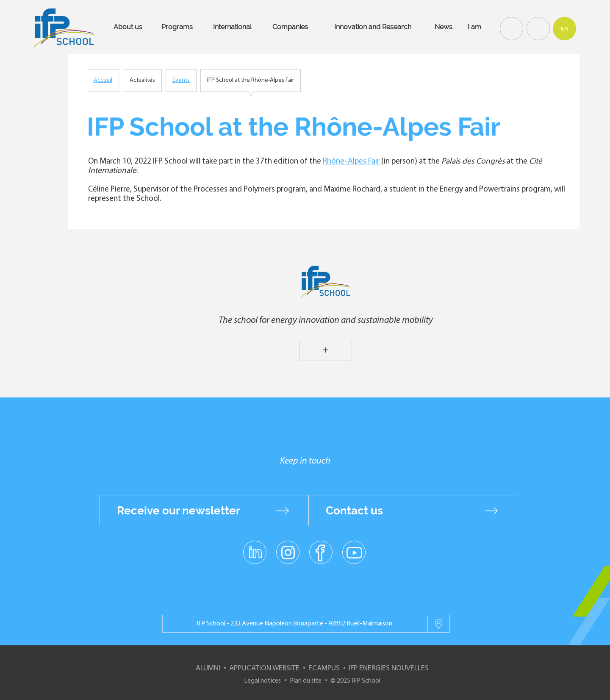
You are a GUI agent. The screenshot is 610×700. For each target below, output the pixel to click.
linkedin (255, 547)
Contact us (354, 511)
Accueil (103, 80)
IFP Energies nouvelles (389, 668)
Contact (537, 28)
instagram (288, 552)
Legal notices (262, 681)
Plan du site (306, 681)
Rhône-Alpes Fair (352, 162)
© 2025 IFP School (355, 681)
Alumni (208, 668)
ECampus (324, 668)
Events (181, 80)
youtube (354, 552)
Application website (264, 668)
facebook (321, 552)
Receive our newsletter (179, 511)
